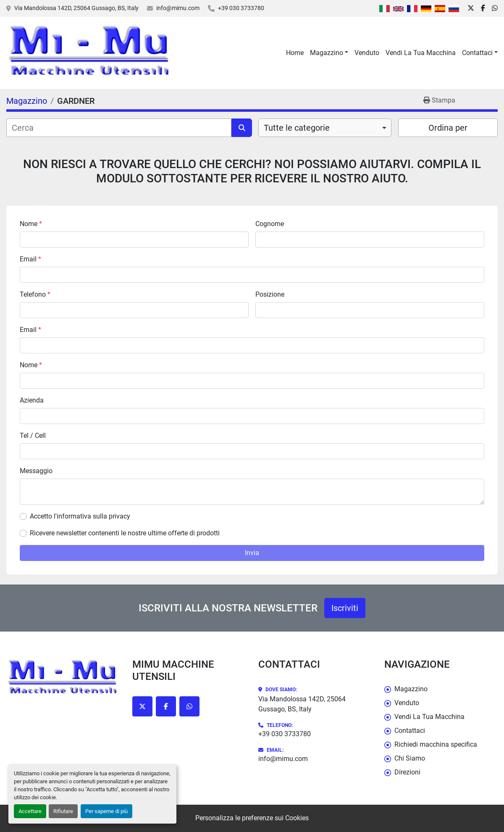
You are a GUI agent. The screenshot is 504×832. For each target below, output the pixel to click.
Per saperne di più (106, 811)
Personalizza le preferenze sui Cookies (252, 818)
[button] (329, 53)
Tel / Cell (33, 436)
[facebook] (483, 8)
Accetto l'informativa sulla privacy (80, 516)
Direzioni (407, 772)
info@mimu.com (178, 8)
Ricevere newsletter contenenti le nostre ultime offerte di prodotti (125, 533)
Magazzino (327, 53)
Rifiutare (63, 811)
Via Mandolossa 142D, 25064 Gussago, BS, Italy (76, 8)
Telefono (35, 294)
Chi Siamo (410, 758)
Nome (31, 224)
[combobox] (325, 128)
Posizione (270, 294)
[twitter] (471, 8)
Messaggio (36, 471)
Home (295, 53)
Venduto (367, 53)
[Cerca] (119, 128)
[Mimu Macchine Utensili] (63, 678)
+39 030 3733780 (241, 8)
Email (30, 259)
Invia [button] (252, 553)
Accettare (30, 811)
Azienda (32, 400)
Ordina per (448, 128)
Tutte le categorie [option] (297, 128)
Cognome (270, 224)
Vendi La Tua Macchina (421, 53)
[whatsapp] (495, 8)
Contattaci (477, 53)
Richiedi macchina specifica (436, 744)
